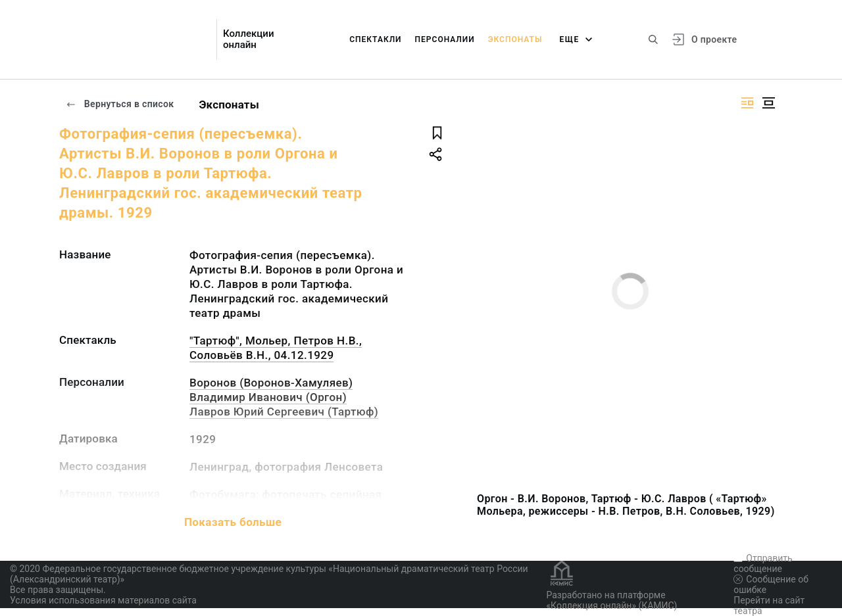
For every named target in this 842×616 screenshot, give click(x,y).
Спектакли (375, 39)
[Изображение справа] (747, 103)
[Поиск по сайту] (653, 39)
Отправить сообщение (763, 563)
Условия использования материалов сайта (103, 600)
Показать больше (233, 522)
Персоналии (445, 39)
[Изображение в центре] (768, 103)
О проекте (714, 39)
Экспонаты (515, 39)
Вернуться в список (120, 104)
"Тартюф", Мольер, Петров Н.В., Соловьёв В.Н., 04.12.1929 (276, 348)
